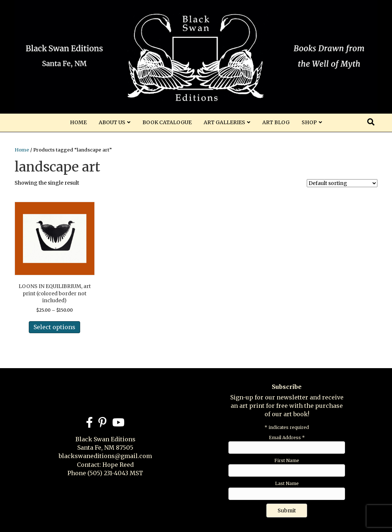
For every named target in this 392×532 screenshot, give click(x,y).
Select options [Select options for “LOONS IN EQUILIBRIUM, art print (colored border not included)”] (54, 327)
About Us (112, 122)
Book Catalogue (167, 122)
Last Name (287, 483)
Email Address (287, 438)
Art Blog (276, 122)
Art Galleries (224, 122)
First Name (287, 460)
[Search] (371, 122)
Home (78, 122)
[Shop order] (342, 183)
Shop (309, 122)
